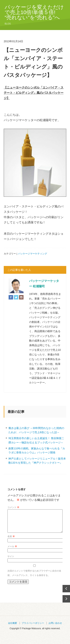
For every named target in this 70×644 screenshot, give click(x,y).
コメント (13, 507)
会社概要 (13, 628)
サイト (11, 561)
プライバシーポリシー (33, 628)
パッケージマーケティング (32, 254)
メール (12, 551)
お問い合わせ (55, 628)
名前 (11, 541)
